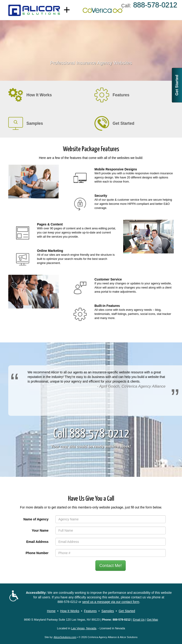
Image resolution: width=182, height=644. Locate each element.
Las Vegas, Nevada (84, 628)
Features (90, 611)
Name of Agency (36, 519)
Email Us (139, 620)
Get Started (177, 85)
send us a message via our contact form (111, 602)
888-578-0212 (67, 602)
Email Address (37, 542)
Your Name (40, 530)
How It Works (70, 611)
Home (51, 611)
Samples (108, 611)
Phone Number (37, 553)
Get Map (152, 620)
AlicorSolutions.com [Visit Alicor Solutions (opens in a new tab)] (65, 637)
